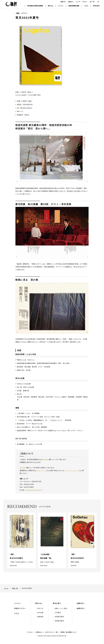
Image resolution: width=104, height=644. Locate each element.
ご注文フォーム (41, 470)
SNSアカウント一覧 (51, 632)
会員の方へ (71, 2)
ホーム (6, 588)
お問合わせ (39, 632)
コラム (17, 613)
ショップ (78, 2)
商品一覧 (15, 588)
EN (94, 2)
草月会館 (45, 459)
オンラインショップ (73, 470)
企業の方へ (63, 2)
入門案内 (58, 613)
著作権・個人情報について (69, 632)
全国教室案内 (60, 621)
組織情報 (40, 617)
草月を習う (57, 603)
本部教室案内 (60, 617)
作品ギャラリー (20, 608)
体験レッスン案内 (61, 608)
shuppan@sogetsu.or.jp (34, 490)
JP (91, 2)
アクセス (84, 2)
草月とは (39, 603)
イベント (18, 603)
